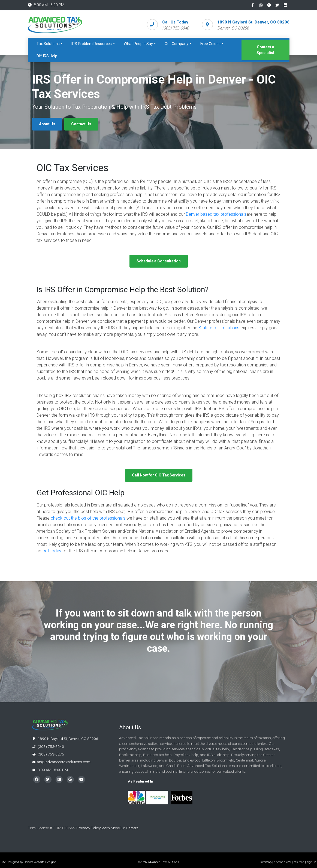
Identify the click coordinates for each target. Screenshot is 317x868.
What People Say (138, 44)
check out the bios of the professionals (88, 518)
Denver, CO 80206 (233, 28)
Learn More (110, 828)
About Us (47, 124)
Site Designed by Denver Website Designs (29, 862)
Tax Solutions (48, 44)
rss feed (299, 862)
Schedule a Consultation (159, 261)
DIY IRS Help (47, 56)
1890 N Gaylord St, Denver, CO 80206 (253, 22)
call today (52, 551)
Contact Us (81, 124)
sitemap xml (283, 862)
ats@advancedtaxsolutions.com (64, 762)
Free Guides (210, 44)
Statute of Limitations (219, 328)
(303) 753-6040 (48, 746)
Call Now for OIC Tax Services (159, 475)
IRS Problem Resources (92, 44)
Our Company (176, 44)
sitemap (266, 862)
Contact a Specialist (265, 50)
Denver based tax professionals (216, 214)
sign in (311, 862)
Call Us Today (175, 22)
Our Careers (129, 828)
